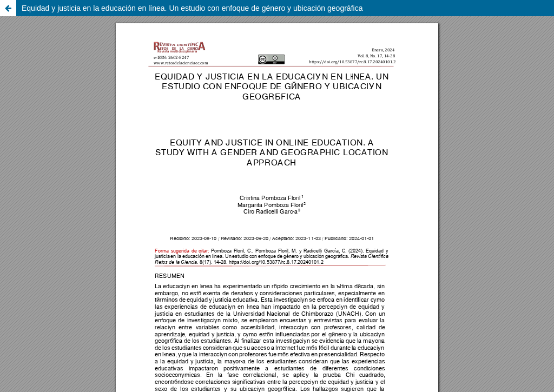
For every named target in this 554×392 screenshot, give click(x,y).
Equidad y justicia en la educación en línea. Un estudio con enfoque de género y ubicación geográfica (192, 8)
